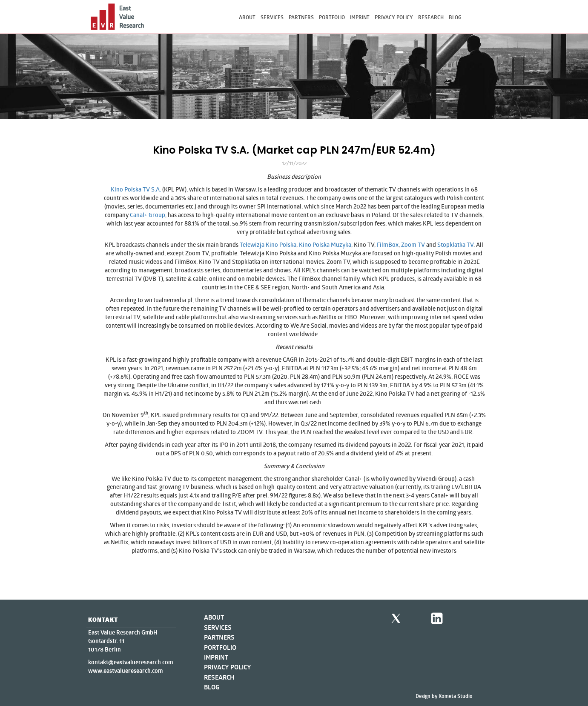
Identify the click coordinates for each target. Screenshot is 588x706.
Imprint (360, 17)
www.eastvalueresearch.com (125, 671)
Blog (455, 17)
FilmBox (388, 244)
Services (272, 17)
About (247, 17)
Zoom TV (413, 244)
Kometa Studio (456, 696)
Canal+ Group (148, 215)
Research (431, 17)
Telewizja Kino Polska (268, 244)
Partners (301, 17)
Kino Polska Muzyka (325, 244)
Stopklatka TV (455, 244)
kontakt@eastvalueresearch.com (131, 662)
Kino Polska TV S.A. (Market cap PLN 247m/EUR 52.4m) (294, 150)
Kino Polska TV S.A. (136, 189)
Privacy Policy (394, 17)
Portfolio (332, 17)
